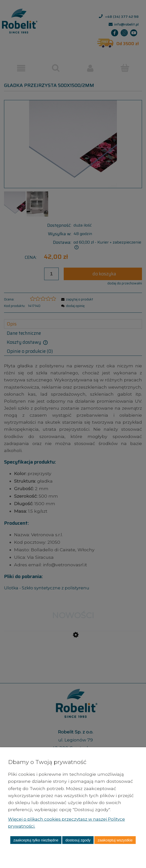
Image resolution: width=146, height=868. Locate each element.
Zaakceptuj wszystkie (115, 840)
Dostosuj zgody (78, 840)
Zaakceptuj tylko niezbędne (36, 840)
